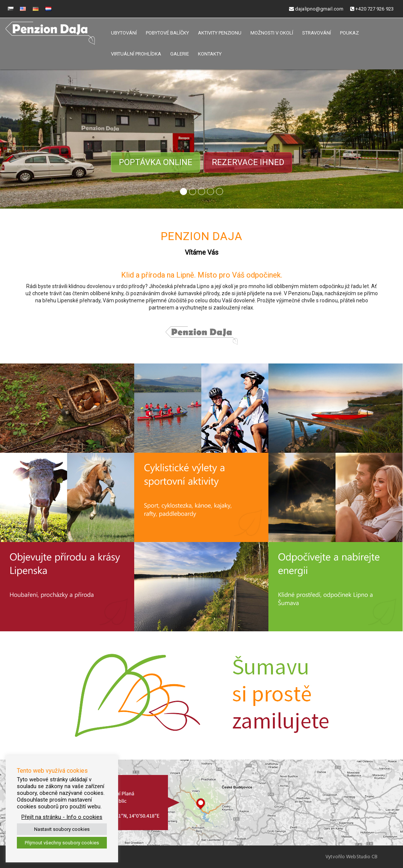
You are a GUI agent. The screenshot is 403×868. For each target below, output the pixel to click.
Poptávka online (156, 162)
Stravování (317, 33)
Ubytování (124, 33)
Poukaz (349, 33)
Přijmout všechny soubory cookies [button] (62, 843)
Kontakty (210, 54)
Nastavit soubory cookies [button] (62, 829)
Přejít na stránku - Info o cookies (62, 817)
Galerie (180, 54)
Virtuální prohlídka (136, 54)
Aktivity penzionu (220, 33)
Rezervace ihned (248, 162)
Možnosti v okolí (272, 33)
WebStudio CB (362, 857)
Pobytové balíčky (167, 33)
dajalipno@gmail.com (316, 9)
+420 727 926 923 (372, 9)
